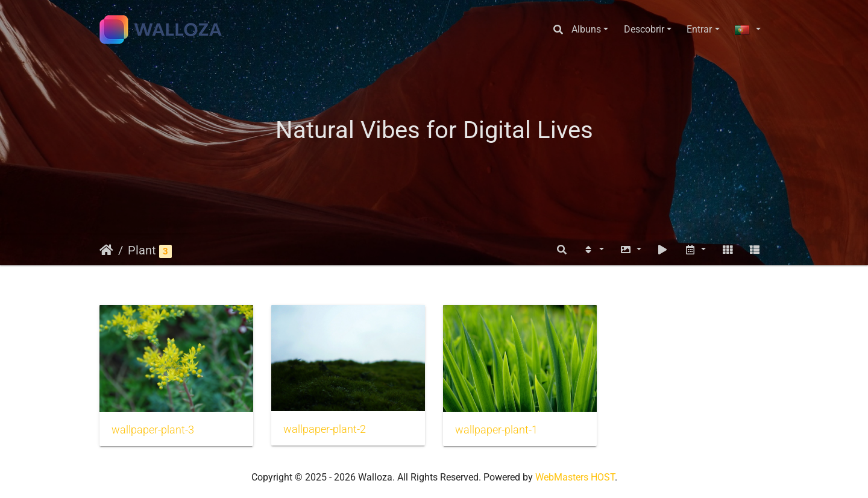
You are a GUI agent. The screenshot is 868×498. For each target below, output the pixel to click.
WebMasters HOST (575, 477)
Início (106, 250)
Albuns (586, 29)
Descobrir (644, 29)
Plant (142, 250)
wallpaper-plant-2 (325, 429)
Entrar (699, 29)
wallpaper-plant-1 (496, 430)
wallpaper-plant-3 (153, 430)
